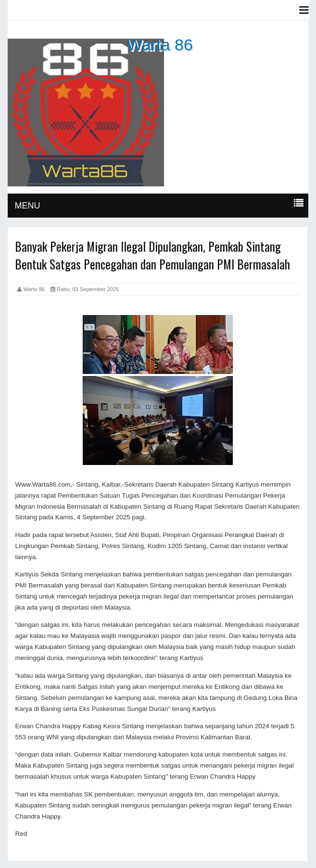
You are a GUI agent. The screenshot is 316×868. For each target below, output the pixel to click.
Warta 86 (160, 45)
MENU (27, 206)
